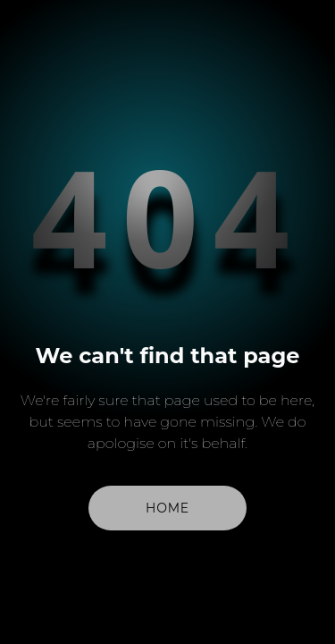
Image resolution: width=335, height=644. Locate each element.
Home (167, 508)
